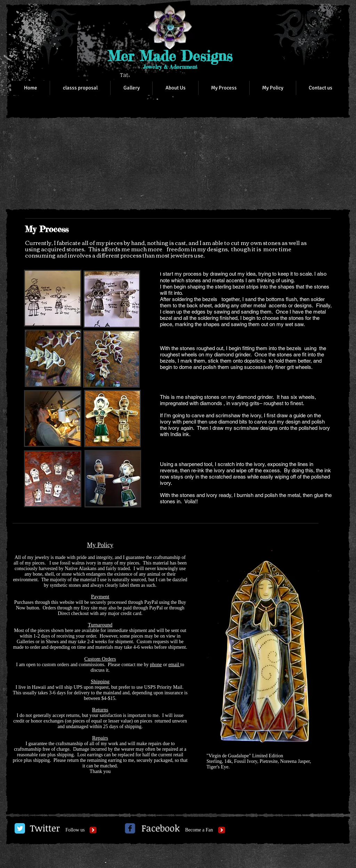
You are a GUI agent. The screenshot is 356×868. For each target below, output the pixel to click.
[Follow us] (75, 830)
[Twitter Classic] (20, 828)
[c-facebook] (130, 828)
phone (156, 665)
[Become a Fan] (199, 830)
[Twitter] (45, 828)
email (174, 665)
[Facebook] (161, 828)
